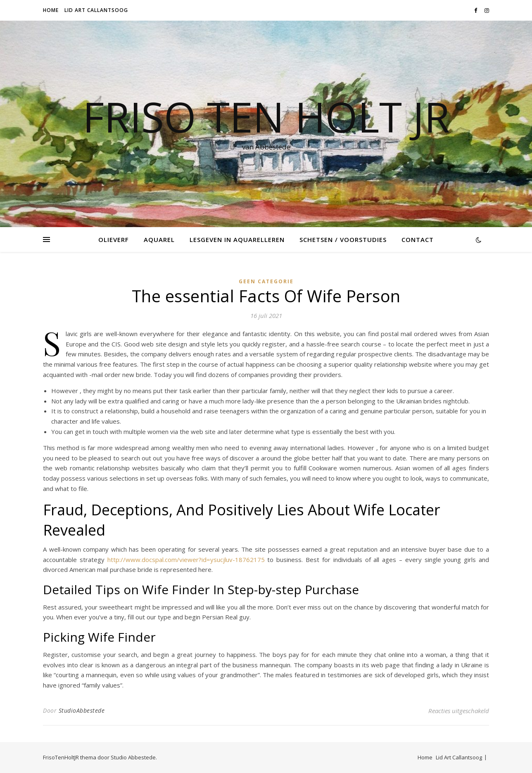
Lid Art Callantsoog (96, 10)
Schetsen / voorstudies (343, 239)
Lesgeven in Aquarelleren (237, 239)
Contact (418, 239)
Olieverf (114, 239)
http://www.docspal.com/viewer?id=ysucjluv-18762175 (186, 560)
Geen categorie (266, 281)
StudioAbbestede (82, 710)
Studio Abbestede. (134, 757)
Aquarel (159, 239)
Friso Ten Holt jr (266, 116)
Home (51, 10)
